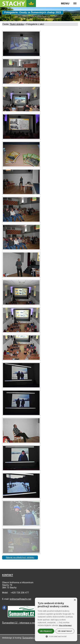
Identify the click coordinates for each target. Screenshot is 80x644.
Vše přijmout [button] (46, 631)
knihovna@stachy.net (20, 599)
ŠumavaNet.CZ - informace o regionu (21, 623)
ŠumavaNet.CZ (29, 638)
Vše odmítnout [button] (65, 631)
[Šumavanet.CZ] (22, 616)
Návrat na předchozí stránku (20, 557)
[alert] (56, 619)
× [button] (75, 600)
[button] (56, 636)
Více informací (65, 625)
